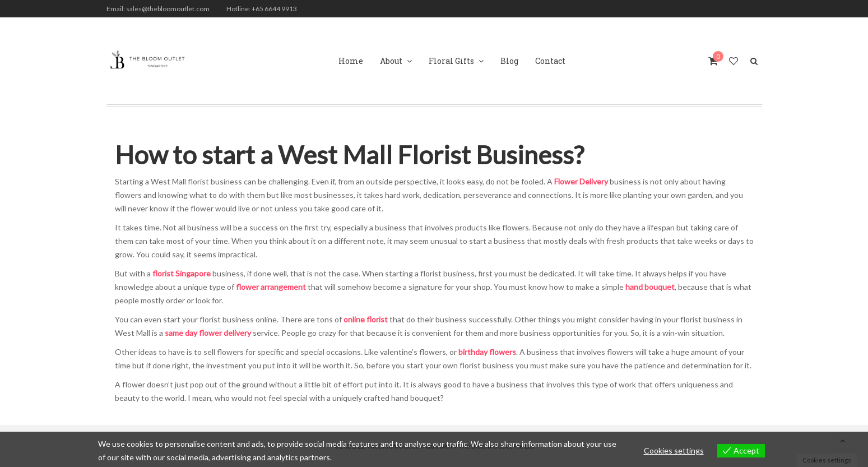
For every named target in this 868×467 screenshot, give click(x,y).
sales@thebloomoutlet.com (168, 9)
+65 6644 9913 (274, 9)
